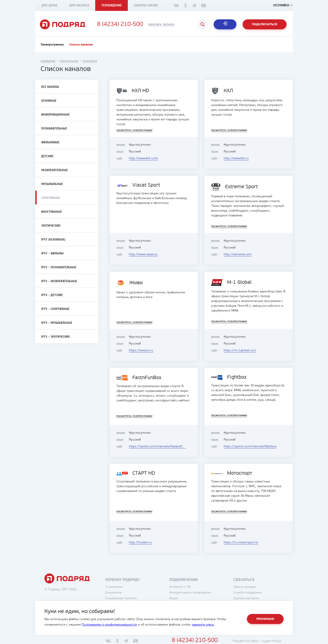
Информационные (55, 115)
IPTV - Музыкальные (57, 323)
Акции (174, 598)
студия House (271, 641)
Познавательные (54, 129)
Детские (47, 156)
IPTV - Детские (52, 295)
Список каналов (81, 45)
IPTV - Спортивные (55, 309)
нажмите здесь (203, 625)
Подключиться (265, 24)
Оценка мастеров (246, 598)
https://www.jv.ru (141, 351)
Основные (49, 101)
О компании (114, 587)
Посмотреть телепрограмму (134, 131)
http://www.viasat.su (143, 255)
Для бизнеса (79, 5)
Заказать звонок (161, 25)
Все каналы (50, 87)
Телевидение (111, 5)
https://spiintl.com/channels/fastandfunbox (160, 447)
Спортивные (51, 198)
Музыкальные (52, 184)
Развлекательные (55, 170)
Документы (114, 593)
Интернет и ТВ (180, 587)
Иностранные (52, 212)
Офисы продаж (245, 587)
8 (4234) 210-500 (120, 25)
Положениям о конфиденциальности (109, 625)
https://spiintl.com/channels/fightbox (250, 447)
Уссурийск (281, 5)
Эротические (51, 226)
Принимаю (265, 619)
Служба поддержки (248, 593)
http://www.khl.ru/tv (143, 158)
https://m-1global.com (240, 351)
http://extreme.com (238, 255)
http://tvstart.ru (140, 543)
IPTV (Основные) (53, 240)
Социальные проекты (121, 598)
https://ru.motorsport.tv (241, 543)
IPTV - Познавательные (59, 267)
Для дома (49, 5)
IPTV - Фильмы (52, 254)
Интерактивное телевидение (190, 593)
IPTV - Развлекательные (59, 281)
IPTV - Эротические (56, 337)
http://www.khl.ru (236, 158)
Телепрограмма (52, 45)
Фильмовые (50, 142)
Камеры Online (146, 5)
